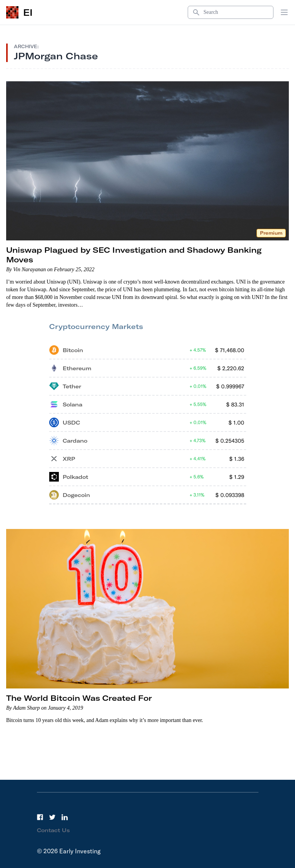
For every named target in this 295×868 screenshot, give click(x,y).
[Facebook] (40, 817)
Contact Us (53, 830)
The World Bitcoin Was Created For (79, 698)
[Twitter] (52, 817)
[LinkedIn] (65, 817)
